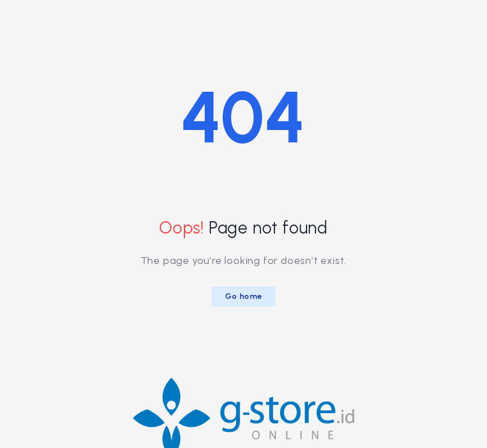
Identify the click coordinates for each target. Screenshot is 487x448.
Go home (244, 296)
